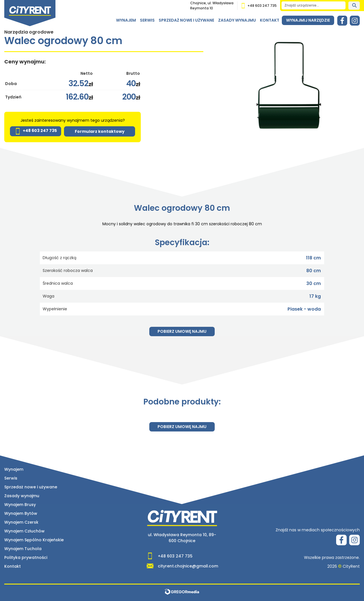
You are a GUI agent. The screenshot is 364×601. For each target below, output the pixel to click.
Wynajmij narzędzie (308, 20)
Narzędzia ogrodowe (29, 32)
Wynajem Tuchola (23, 549)
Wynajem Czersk (21, 522)
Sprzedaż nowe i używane (186, 20)
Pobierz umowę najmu (182, 331)
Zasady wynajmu (237, 20)
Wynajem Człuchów (24, 531)
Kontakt (270, 20)
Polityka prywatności (26, 557)
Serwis (147, 20)
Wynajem (126, 20)
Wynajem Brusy (20, 505)
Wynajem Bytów (21, 513)
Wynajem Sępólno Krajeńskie (34, 540)
